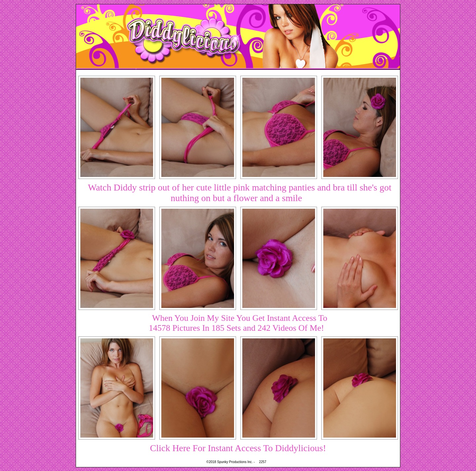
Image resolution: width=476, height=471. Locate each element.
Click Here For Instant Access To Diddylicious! (238, 448)
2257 (262, 462)
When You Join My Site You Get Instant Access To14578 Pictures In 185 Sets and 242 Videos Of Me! (238, 323)
